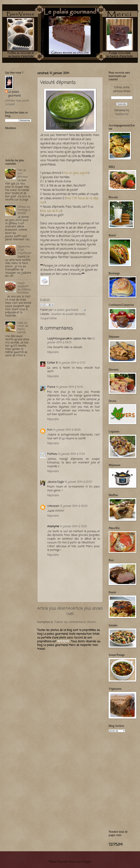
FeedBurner (122, 114)
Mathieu (52, 454)
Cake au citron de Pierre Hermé (23, 328)
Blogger (87, 862)
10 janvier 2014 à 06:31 (71, 341)
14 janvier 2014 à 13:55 (73, 526)
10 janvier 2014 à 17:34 (71, 454)
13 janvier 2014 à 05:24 (74, 506)
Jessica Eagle (55, 482)
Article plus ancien (87, 609)
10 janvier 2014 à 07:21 (72, 363)
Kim (50, 430)
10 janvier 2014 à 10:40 (70, 387)
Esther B (52, 363)
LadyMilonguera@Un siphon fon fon (69, 339)
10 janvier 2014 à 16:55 (67, 430)
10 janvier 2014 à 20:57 (78, 482)
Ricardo (86, 156)
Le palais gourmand (66, 310)
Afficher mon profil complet (17, 103)
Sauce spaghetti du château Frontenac (24, 288)
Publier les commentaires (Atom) (75, 622)
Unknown (53, 506)
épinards (80, 314)
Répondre (53, 352)
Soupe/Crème (48, 318)
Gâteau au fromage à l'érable (24, 210)
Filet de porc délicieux (23, 173)
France (51, 387)
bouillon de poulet (63, 314)
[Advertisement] (39, 64)
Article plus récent (52, 609)
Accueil (70, 611)
